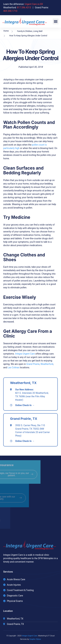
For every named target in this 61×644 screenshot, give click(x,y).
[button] (56, 21)
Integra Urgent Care (25, 354)
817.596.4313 (24, 8)
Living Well (38, 31)
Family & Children (25, 31)
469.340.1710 (10, 11)
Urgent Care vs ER (34, 4)
